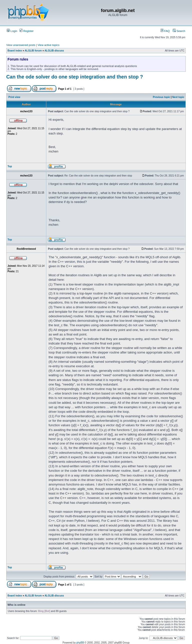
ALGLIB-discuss (54, 51)
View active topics (48, 45)
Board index (15, 51)
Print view (14, 97)
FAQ (165, 31)
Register (27, 31)
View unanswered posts (21, 45)
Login (12, 31)
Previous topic (162, 97)
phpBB (80, 643)
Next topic (178, 97)
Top (10, 166)
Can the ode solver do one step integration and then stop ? (75, 77)
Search (179, 31)
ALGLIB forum (33, 51)
